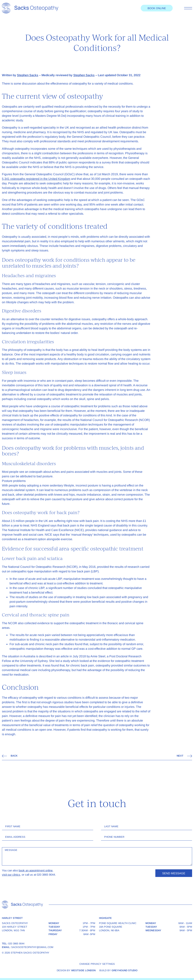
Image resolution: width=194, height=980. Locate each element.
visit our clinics (11, 875)
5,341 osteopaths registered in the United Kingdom (36, 179)
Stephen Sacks (28, 75)
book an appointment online (36, 870)
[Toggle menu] (188, 8)
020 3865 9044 (16, 944)
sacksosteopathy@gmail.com (32, 947)
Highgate (105, 918)
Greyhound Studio (125, 970)
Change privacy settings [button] (97, 964)
